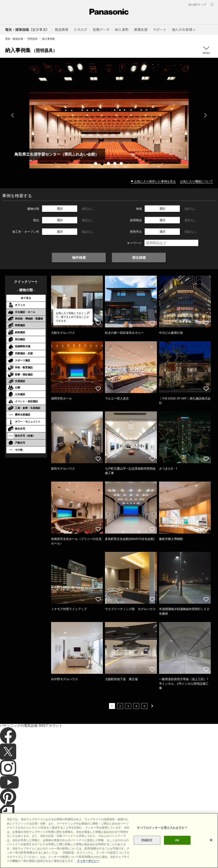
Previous (12, 115)
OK (177, 840)
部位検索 (139, 258)
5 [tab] (122, 164)
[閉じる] (211, 840)
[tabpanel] (109, 115)
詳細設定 (147, 840)
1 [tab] (96, 164)
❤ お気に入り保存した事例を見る (153, 181)
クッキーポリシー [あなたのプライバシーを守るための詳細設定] (88, 861)
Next (206, 115)
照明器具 (33, 39)
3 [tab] (109, 164)
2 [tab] (103, 164)
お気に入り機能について (196, 181)
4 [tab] (115, 164)
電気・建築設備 (14, 39)
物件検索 (79, 258)
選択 (60, 209)
